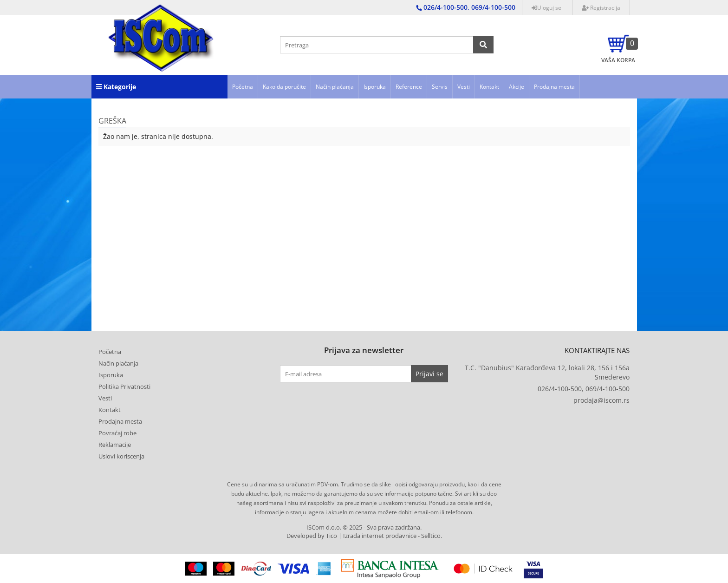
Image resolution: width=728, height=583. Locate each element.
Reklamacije (115, 445)
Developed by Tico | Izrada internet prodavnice (351, 536)
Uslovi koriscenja (121, 456)
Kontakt (489, 87)
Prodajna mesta (554, 87)
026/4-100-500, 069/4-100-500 (584, 389)
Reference (409, 87)
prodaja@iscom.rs (601, 400)
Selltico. (432, 536)
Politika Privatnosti (124, 386)
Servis (440, 87)
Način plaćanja (335, 87)
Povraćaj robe (117, 433)
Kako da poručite (284, 87)
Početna (243, 87)
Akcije (517, 87)
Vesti (464, 87)
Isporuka (375, 87)
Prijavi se (429, 374)
